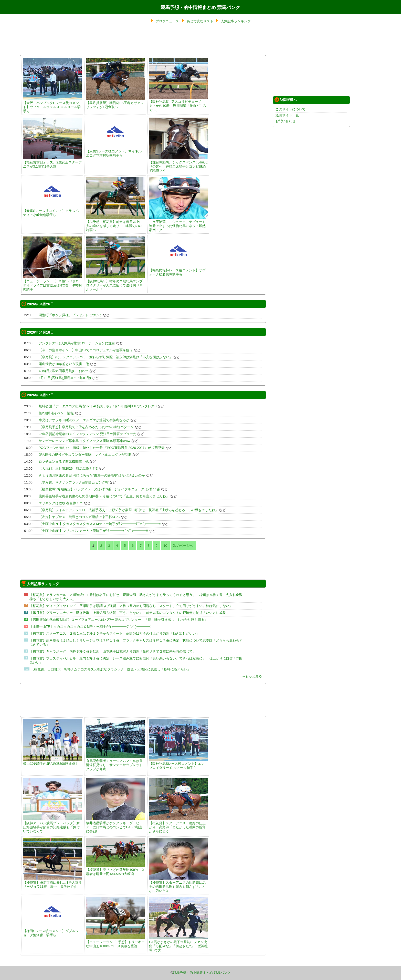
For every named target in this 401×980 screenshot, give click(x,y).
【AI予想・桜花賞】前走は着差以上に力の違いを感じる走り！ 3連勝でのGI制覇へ (115, 224)
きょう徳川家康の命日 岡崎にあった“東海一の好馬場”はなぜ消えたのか (92, 475)
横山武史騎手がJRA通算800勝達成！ (52, 762)
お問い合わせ (286, 121)
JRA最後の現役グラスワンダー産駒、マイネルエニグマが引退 (85, 455)
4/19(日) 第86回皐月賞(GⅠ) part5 (64, 371)
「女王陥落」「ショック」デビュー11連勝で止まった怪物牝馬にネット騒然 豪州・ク (179, 224)
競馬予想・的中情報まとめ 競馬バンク (200, 7)
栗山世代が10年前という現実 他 (64, 364)
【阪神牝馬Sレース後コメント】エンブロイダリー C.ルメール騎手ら (178, 764)
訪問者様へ (286, 100)
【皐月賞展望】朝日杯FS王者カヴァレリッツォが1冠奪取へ (115, 103)
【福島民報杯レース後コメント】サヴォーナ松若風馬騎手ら (178, 270)
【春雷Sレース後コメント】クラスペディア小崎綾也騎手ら (52, 211)
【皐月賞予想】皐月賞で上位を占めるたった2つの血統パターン (86, 427)
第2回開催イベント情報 (56, 413)
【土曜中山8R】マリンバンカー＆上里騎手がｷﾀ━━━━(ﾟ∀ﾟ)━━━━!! (93, 531)
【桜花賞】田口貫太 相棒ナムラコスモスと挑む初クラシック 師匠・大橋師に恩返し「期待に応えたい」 (111, 669)
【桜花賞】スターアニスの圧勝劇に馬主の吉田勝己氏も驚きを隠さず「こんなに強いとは (178, 885)
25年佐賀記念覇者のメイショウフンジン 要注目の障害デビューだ (88, 434)
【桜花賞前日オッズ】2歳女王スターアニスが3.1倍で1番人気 (52, 162)
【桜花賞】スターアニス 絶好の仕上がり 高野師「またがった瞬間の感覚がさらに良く (178, 825)
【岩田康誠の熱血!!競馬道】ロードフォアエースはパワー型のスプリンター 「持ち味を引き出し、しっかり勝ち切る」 (119, 620)
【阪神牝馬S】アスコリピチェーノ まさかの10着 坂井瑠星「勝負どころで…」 (178, 104)
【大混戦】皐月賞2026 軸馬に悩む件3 (68, 468)
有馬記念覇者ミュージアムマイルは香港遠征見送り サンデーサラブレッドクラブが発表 (115, 763)
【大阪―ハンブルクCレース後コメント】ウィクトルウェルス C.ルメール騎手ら (52, 105)
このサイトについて (291, 109)
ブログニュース (167, 21)
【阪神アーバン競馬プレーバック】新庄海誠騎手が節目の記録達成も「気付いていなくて (52, 825)
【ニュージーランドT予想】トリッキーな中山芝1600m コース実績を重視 (115, 942)
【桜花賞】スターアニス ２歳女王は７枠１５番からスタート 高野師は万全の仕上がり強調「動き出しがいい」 (114, 633)
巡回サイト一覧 (287, 115)
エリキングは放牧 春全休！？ (61, 503)
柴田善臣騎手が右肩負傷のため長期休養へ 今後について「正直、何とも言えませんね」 (104, 496)
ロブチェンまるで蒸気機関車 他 (64, 462)
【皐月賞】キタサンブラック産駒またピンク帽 (74, 482)
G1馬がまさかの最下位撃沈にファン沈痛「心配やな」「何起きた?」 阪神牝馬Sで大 (178, 944)
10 (165, 546)
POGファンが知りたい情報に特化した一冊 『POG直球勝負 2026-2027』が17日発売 (102, 448)
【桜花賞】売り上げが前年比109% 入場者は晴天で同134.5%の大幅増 (115, 870)
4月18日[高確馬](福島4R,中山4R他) (65, 378)
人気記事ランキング (236, 21)
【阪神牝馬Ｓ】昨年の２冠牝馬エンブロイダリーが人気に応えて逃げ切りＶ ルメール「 (116, 283)
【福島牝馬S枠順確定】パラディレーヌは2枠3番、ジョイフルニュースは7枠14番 (99, 489)
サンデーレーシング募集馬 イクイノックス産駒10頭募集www (85, 441)
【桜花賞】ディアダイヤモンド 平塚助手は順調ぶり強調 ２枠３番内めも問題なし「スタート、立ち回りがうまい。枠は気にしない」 (131, 606)
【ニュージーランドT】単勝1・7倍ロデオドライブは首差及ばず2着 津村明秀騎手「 (52, 283)
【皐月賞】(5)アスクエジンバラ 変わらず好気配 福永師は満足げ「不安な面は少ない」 (106, 357)
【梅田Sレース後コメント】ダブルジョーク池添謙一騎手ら (52, 931)
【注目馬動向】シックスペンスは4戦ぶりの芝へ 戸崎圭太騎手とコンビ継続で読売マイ (178, 164)
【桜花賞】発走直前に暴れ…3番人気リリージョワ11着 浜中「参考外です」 (52, 883)
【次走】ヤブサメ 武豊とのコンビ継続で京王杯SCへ (79, 517)
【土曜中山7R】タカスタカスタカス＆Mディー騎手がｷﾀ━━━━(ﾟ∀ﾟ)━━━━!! (100, 524)
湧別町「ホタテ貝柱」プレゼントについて (70, 315)
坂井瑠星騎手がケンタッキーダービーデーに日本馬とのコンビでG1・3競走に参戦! (115, 825)
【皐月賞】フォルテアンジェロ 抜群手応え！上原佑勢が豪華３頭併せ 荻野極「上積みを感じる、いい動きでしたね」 (129, 510)
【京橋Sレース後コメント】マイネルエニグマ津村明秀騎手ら (115, 151)
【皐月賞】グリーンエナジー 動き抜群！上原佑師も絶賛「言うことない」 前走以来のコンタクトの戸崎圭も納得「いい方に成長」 (129, 613)
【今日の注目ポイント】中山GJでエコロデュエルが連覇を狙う (86, 350)
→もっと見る (252, 676)
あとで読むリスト (200, 21)
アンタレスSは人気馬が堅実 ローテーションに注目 (77, 343)
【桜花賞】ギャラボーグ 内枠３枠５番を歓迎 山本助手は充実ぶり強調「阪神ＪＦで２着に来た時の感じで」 (113, 651)
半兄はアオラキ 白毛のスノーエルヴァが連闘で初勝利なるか (84, 420)
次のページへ (183, 546)
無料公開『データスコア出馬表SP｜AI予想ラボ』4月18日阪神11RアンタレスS (98, 406)
